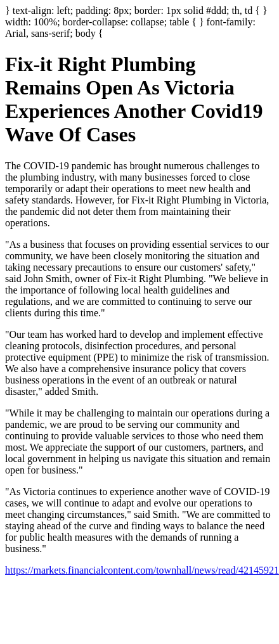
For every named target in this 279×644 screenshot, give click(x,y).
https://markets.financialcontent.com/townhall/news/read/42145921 (142, 570)
